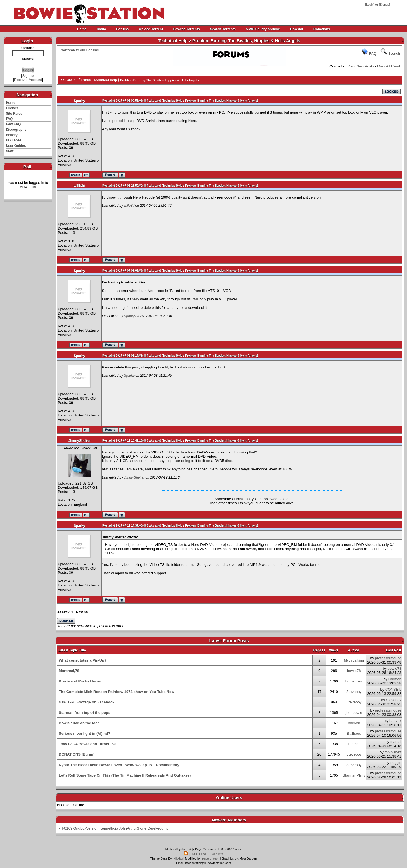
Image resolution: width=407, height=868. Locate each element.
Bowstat (297, 29)
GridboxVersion (86, 828)
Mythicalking (354, 660)
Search (394, 54)
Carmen (395, 679)
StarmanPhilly (354, 775)
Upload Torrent (151, 29)
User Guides (16, 146)
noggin (396, 763)
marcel (354, 744)
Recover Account (28, 80)
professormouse (388, 658)
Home (82, 29)
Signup (385, 5)
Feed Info (217, 854)
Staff (10, 151)
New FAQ (13, 124)
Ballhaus (354, 733)
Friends (12, 108)
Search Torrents (223, 29)
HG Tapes (14, 140)
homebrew (354, 681)
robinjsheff (393, 752)
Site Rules (14, 114)
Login (370, 5)
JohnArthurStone (133, 828)
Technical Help (105, 80)
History (12, 135)
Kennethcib (109, 828)
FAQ (9, 119)
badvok (354, 723)
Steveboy (354, 692)
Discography (16, 130)
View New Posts (361, 66)
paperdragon (211, 858)
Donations (322, 29)
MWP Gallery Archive (263, 29)
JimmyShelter (80, 441)
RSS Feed (199, 854)
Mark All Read (388, 66)
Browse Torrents (186, 29)
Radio (101, 29)
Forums (122, 29)
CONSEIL (393, 689)
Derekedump (158, 828)
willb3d (80, 186)
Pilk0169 (65, 828)
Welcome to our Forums (79, 50)
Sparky (79, 101)
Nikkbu (178, 858)
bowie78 (354, 671)
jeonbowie (354, 713)
